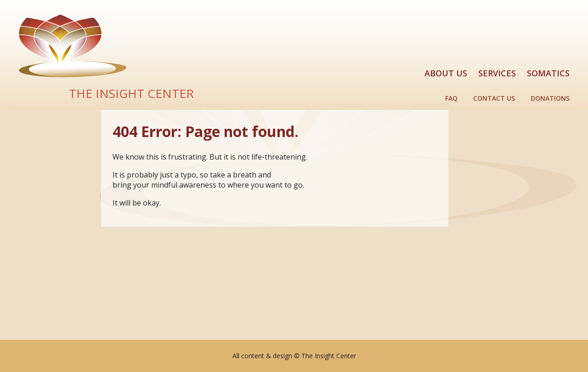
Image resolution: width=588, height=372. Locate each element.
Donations (550, 98)
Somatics (548, 73)
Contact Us (494, 98)
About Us (446, 73)
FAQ (451, 98)
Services (497, 73)
